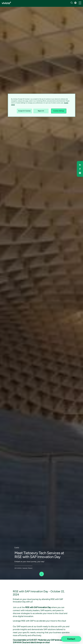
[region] (42, 105)
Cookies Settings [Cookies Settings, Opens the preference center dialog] (59, 111)
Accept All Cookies (24, 111)
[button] (75, 3)
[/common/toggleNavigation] (80, 3)
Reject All (41, 111)
